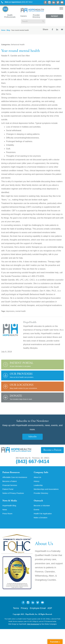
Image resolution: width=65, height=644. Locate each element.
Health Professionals (10, 16)
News (5, 511)
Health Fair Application (44, 516)
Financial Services (10, 486)
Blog (8, 30)
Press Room (8, 516)
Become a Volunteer (43, 507)
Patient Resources (12, 473)
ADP (50, 610)
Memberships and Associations (47, 490)
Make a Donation (41, 520)
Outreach (39, 502)
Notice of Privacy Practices (14, 494)
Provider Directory (36, 16)
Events (37, 511)
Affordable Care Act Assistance (16, 478)
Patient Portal (55, 17)
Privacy (24, 610)
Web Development (33, 626)
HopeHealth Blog (10, 507)
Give (5, 9)
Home (3, 30)
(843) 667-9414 (17, 2)
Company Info (42, 473)
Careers (24, 16)
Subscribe (33, 437)
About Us (38, 478)
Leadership (39, 486)
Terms (16, 610)
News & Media (10, 502)
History (37, 482)
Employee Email (38, 610)
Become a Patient (53, 450)
